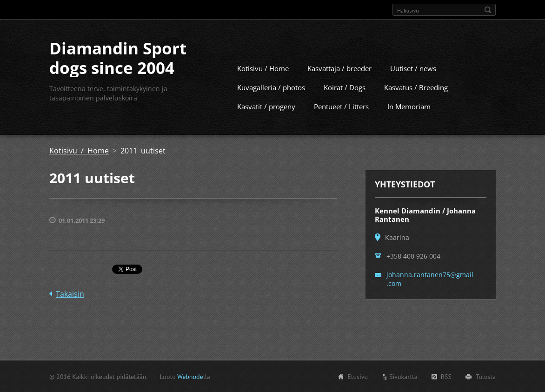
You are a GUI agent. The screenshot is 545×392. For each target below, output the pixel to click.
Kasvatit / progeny (266, 106)
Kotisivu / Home (263, 68)
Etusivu (358, 376)
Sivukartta (403, 376)
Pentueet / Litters (341, 106)
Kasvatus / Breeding (416, 87)
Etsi (488, 10)
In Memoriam (409, 106)
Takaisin (70, 293)
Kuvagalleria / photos (271, 87)
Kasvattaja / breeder (339, 68)
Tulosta (486, 376)
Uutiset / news (413, 68)
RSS (446, 376)
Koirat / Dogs (345, 87)
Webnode (190, 376)
